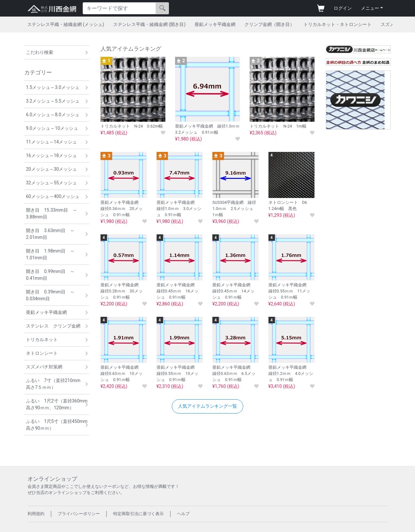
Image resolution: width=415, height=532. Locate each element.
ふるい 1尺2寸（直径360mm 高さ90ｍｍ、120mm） (58, 404)
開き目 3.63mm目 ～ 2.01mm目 (53, 234)
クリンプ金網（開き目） (269, 24)
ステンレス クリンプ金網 (53, 326)
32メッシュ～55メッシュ (51, 183)
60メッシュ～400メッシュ (53, 196)
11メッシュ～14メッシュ (51, 142)
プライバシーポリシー (79, 514)
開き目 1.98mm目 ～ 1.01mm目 (53, 254)
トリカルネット (42, 340)
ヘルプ (183, 514)
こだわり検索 (40, 52)
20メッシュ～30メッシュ (51, 169)
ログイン (343, 8)
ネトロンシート (42, 353)
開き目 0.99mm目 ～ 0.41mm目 (53, 275)
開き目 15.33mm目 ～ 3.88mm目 (54, 213)
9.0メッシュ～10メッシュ (52, 128)
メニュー (370, 8)
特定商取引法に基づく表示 (138, 514)
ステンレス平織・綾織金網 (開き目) (149, 24)
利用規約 (36, 514)
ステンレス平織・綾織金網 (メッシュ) (66, 24)
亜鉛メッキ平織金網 (215, 24)
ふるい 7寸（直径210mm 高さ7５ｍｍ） (55, 384)
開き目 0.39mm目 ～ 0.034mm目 (53, 295)
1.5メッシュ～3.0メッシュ (53, 87)
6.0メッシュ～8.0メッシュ (53, 115)
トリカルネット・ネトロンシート (338, 24)
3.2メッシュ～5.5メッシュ (53, 101)
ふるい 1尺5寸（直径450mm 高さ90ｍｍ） (58, 425)
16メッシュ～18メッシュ (51, 155)
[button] (207, 406)
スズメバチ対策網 (44, 367)
